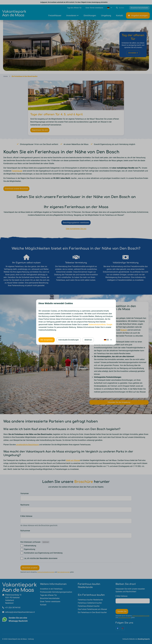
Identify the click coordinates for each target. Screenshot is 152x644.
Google (109, 324)
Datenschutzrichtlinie (97, 324)
